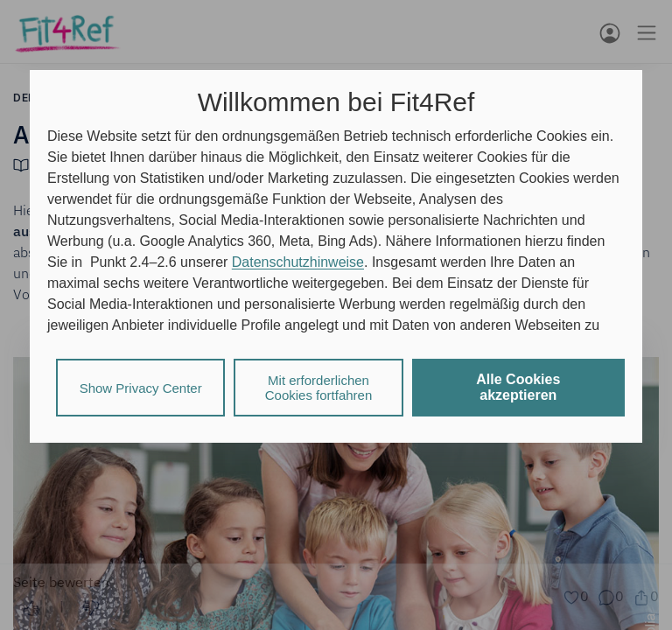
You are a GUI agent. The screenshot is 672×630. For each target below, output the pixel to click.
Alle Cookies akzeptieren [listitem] (518, 387)
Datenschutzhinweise (298, 262)
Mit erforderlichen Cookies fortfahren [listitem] (319, 388)
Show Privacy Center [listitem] (141, 388)
